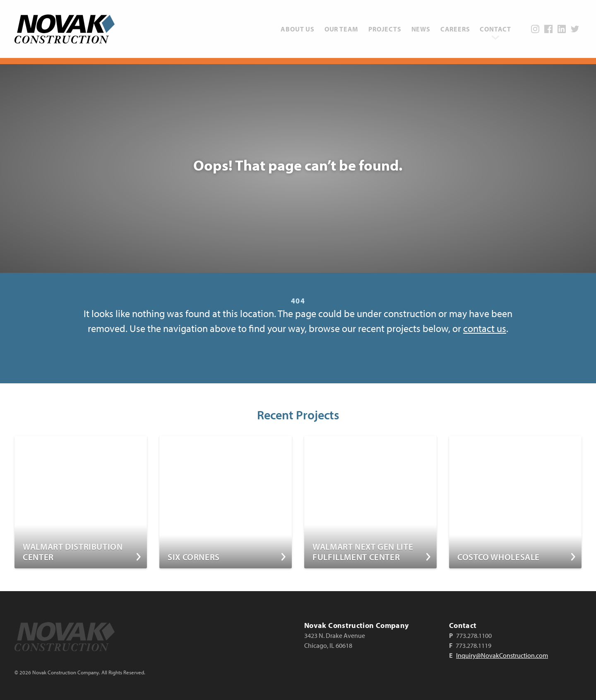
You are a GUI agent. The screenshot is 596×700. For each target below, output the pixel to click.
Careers (455, 29)
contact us (485, 328)
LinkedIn (562, 29)
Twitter (575, 29)
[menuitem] (297, 29)
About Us (297, 29)
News (421, 29)
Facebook (548, 29)
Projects (385, 29)
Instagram (535, 29)
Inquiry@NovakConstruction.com (502, 655)
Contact (495, 29)
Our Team (341, 29)
